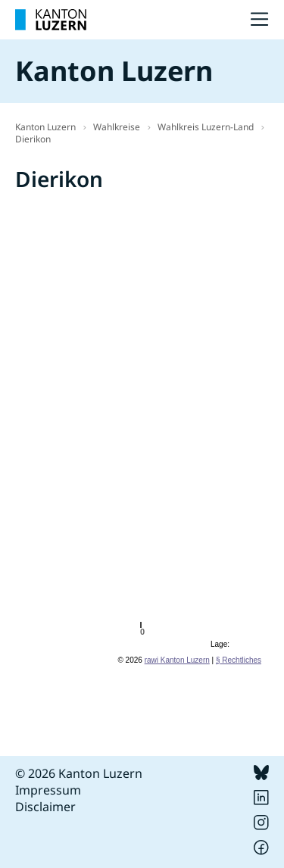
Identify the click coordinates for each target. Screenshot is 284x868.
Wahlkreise (117, 127)
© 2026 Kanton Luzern (79, 773)
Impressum (48, 790)
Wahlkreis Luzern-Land (206, 127)
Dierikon (33, 139)
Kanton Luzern (45, 127)
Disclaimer (45, 807)
